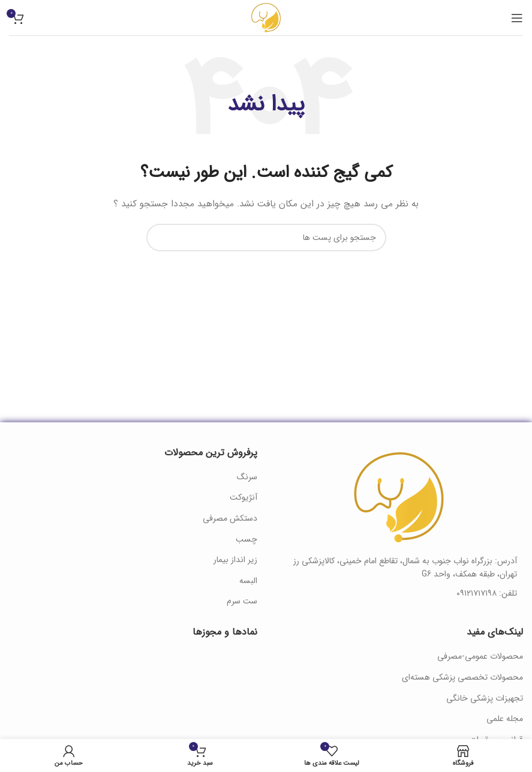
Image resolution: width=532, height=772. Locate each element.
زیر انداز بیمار (235, 560)
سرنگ (247, 477)
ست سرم (242, 602)
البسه (248, 581)
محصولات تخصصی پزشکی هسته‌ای (462, 678)
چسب (247, 540)
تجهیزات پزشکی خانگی (485, 699)
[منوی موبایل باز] (517, 18)
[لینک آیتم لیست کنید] (399, 593)
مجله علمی (505, 719)
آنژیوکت (244, 498)
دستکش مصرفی (230, 519)
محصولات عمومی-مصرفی (480, 657)
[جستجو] (266, 238)
